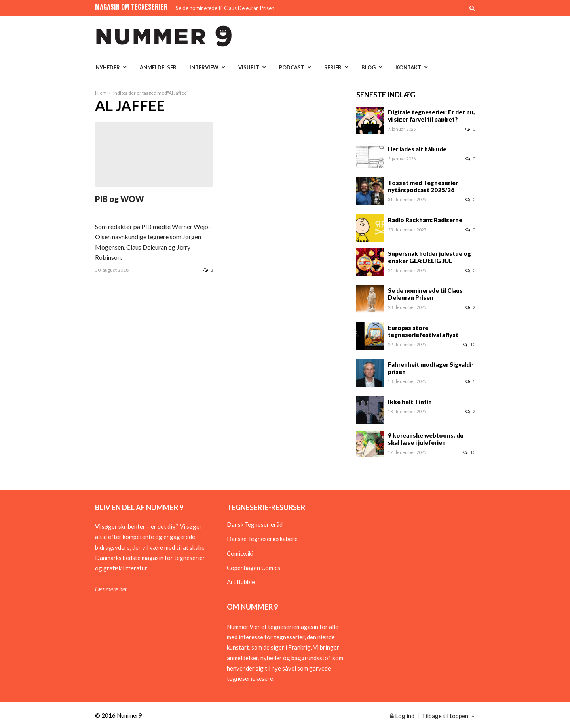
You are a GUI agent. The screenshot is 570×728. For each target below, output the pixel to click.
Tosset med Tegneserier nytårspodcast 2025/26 (423, 186)
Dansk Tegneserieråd (255, 524)
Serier (333, 67)
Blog (369, 67)
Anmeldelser (158, 67)
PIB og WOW (119, 199)
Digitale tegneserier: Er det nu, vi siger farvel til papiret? (431, 116)
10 (469, 344)
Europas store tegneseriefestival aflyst (423, 331)
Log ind (402, 716)
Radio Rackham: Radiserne (425, 220)
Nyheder (108, 67)
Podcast (292, 67)
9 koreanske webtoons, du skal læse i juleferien (426, 439)
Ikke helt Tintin (410, 402)
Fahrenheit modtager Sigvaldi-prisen (431, 368)
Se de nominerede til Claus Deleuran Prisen (225, 8)
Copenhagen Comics (254, 568)
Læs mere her (111, 589)
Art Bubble (241, 582)
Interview (204, 67)
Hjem (101, 93)
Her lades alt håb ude (417, 149)
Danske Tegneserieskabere (262, 539)
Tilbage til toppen (448, 716)
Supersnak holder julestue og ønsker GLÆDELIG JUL (429, 257)
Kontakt (408, 67)
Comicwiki (240, 553)
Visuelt (249, 67)
